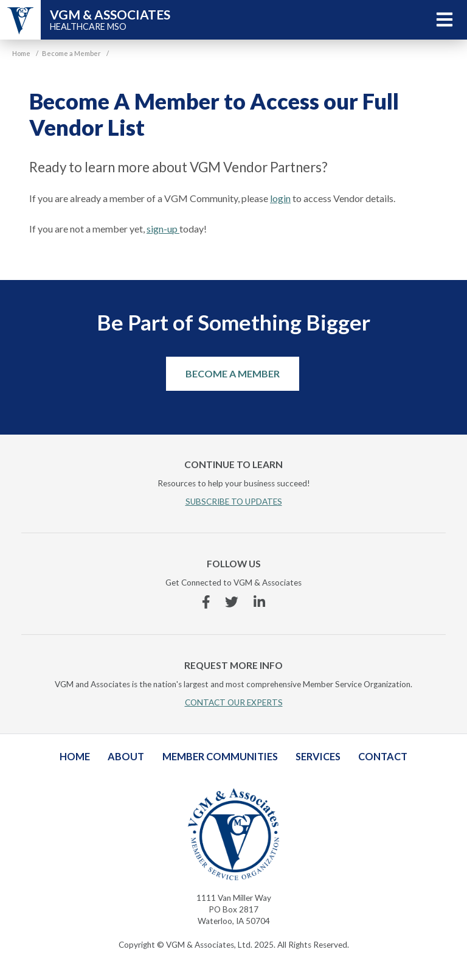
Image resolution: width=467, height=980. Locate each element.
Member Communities (220, 756)
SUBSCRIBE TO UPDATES (234, 502)
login (280, 198)
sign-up (163, 229)
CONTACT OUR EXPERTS (234, 702)
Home (75, 756)
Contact (383, 756)
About (126, 756)
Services (318, 756)
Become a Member (233, 373)
